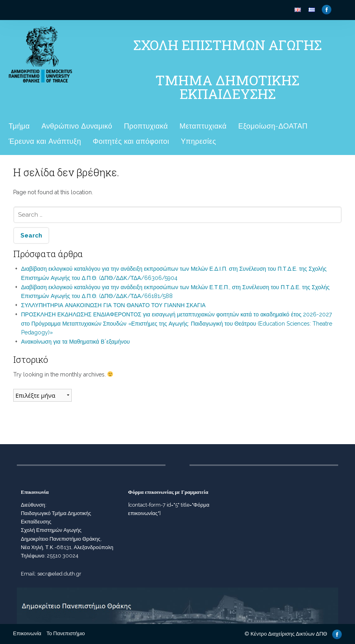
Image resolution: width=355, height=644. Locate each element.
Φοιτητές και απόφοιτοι (131, 141)
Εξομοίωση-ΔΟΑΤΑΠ (273, 126)
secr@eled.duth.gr (59, 574)
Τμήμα (19, 126)
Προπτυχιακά (146, 126)
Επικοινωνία (27, 633)
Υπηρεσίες (198, 141)
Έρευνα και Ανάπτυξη (45, 141)
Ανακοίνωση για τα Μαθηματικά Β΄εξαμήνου (76, 342)
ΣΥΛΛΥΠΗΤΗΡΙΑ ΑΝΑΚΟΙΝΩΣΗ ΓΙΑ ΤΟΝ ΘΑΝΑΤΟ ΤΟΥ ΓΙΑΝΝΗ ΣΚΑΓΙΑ (114, 305)
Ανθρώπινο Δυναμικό (77, 126)
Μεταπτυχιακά (203, 126)
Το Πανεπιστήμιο (66, 633)
